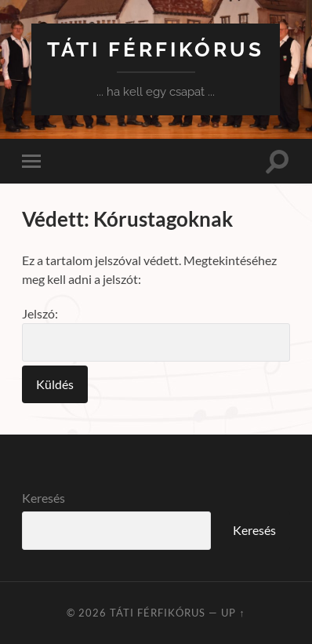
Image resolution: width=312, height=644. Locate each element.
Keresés (44, 498)
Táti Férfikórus (156, 49)
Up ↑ (233, 613)
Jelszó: (156, 334)
